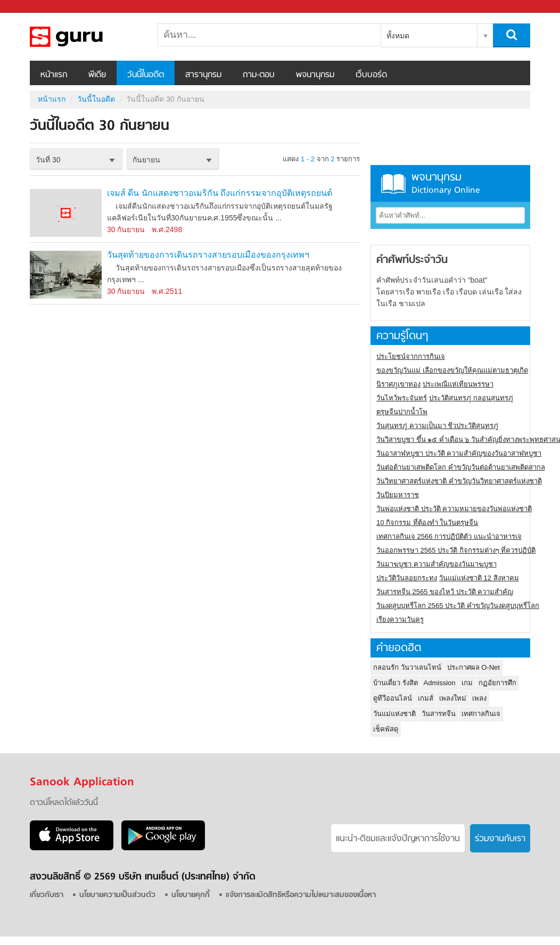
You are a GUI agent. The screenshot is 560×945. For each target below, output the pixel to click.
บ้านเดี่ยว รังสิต (396, 683)
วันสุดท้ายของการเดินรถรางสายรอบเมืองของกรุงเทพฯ (208, 255)
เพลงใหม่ (453, 698)
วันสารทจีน (439, 714)
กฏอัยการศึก (497, 683)
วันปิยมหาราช (398, 495)
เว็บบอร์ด (371, 75)
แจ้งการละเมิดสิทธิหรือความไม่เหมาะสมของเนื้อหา (301, 895)
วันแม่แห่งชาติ (394, 714)
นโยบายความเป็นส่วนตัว (117, 895)
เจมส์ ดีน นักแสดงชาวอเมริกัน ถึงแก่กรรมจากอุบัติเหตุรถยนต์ (220, 193)
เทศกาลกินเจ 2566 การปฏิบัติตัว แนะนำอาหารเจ (449, 536)
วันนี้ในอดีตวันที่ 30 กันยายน (86, 37)
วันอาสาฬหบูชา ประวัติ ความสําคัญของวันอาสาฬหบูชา (459, 453)
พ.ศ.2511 (167, 291)
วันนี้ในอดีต (146, 75)
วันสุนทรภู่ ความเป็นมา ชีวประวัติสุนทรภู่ (437, 426)
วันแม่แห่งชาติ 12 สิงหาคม (479, 578)
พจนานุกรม (315, 75)
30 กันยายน (126, 229)
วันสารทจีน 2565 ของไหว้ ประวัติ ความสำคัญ (445, 592)
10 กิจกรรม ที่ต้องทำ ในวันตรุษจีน (427, 523)
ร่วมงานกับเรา (500, 839)
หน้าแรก (54, 75)
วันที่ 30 (48, 160)
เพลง (479, 698)
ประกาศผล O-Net (473, 667)
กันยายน (146, 160)
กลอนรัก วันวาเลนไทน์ (407, 667)
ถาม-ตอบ (259, 75)
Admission (440, 683)
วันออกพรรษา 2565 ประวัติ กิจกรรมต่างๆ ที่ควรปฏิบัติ (456, 550)
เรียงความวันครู (400, 619)
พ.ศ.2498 (167, 229)
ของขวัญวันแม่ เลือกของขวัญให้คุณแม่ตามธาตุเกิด (452, 370)
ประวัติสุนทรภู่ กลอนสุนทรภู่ (471, 398)
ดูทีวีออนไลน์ (393, 698)
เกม (467, 683)
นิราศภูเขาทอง (398, 384)
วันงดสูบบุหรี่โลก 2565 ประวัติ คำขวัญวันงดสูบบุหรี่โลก (458, 606)
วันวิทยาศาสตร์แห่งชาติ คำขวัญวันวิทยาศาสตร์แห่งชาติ (459, 481)
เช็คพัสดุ (386, 729)
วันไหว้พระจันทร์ (402, 398)
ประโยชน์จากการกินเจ (411, 356)
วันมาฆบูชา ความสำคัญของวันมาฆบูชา (437, 564)
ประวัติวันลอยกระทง (407, 578)
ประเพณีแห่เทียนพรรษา (458, 384)
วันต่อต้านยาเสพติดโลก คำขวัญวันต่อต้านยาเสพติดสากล (461, 467)
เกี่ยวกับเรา (47, 895)
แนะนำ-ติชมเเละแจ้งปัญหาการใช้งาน (398, 839)
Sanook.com (32, 7)
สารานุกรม (203, 75)
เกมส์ (426, 698)
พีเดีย (97, 75)
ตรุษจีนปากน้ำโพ (402, 412)
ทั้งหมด (398, 36)
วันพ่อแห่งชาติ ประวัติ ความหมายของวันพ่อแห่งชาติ (454, 509)
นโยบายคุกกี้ (191, 895)
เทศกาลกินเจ (481, 714)
